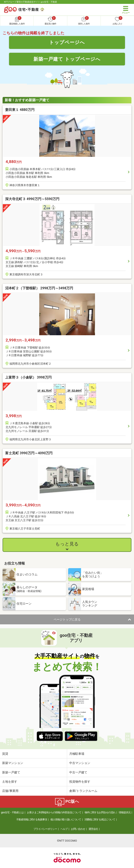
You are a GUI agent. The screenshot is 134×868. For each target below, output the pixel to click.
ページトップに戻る (67, 619)
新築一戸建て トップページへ (67, 59)
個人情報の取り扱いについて (66, 820)
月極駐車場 (77, 754)
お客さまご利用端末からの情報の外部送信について (54, 812)
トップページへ (67, 42)
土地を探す (10, 782)
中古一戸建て (78, 772)
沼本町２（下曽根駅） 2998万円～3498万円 (39, 288)
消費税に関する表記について (100, 820)
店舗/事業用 (10, 791)
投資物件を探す (80, 782)
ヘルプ (64, 829)
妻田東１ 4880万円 (20, 110)
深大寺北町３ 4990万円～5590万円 (32, 199)
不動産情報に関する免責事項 (32, 820)
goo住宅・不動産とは (12, 812)
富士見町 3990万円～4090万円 (29, 453)
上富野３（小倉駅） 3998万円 (28, 377)
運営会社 (93, 829)
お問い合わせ (78, 829)
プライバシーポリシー (45, 829)
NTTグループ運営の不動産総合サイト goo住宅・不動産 (31, 2)
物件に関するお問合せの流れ (100, 812)
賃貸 (5, 754)
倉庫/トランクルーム (83, 791)
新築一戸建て (11, 772)
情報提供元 (125, 812)
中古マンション (80, 763)
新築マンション (13, 763)
